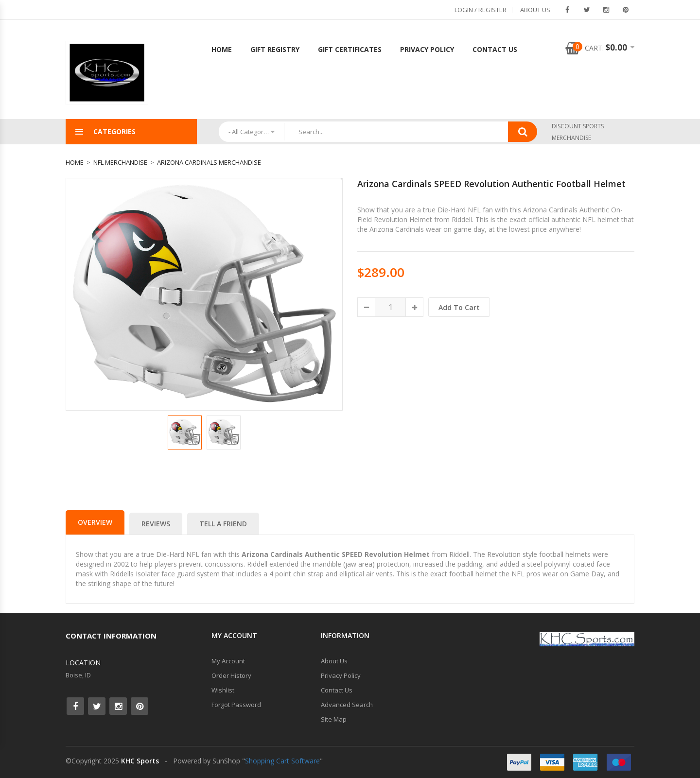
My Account (228, 661)
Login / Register (481, 10)
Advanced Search (347, 705)
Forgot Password (236, 705)
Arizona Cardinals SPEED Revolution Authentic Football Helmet (491, 184)
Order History (231, 675)
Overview (95, 522)
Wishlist (223, 690)
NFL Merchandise (120, 162)
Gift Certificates (350, 49)
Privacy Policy (427, 49)
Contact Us (495, 49)
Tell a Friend (223, 524)
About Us (535, 10)
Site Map (334, 719)
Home (222, 49)
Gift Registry (275, 49)
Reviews (156, 524)
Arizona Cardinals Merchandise (209, 162)
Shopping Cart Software (282, 761)
